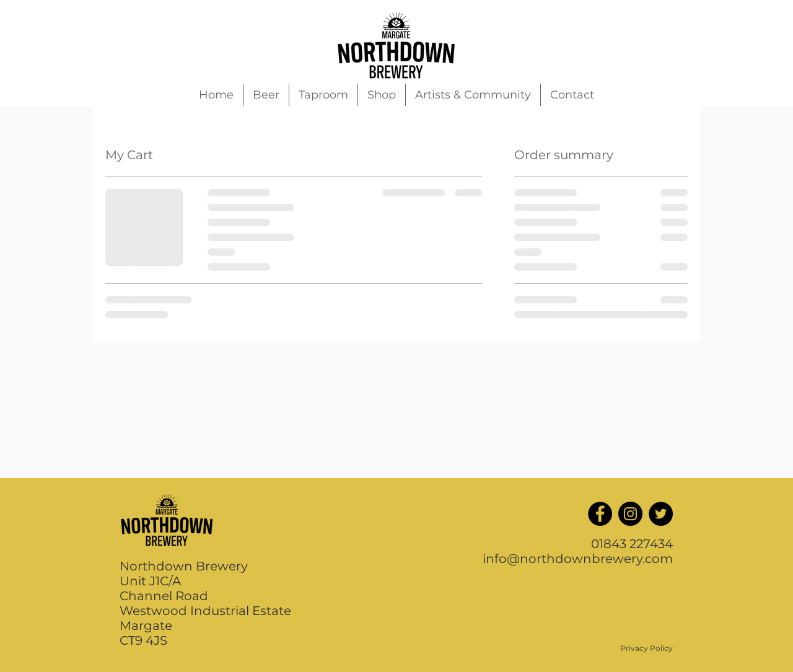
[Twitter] (661, 514)
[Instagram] (630, 514)
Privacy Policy (646, 648)
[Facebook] (600, 514)
